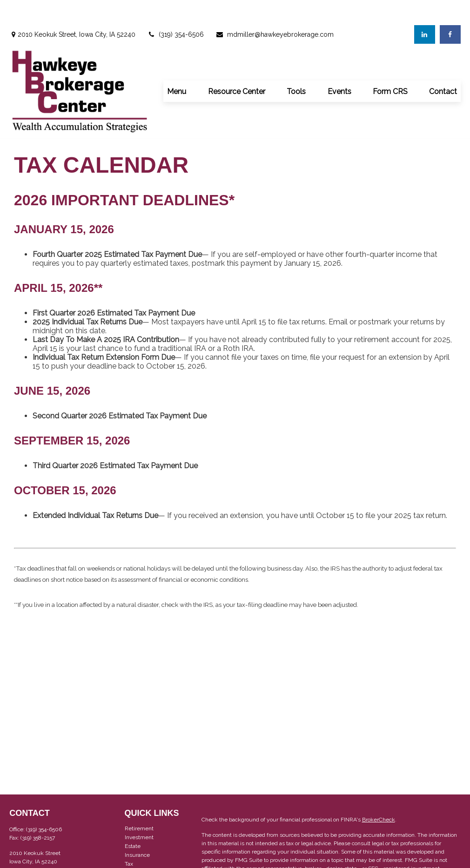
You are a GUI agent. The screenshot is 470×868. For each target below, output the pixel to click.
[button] (177, 66)
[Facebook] (450, 9)
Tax (129, 839)
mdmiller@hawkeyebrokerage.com (275, 9)
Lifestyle (136, 856)
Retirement (139, 803)
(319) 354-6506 (175, 9)
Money (134, 848)
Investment (139, 812)
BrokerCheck (379, 794)
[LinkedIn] (425, 9)
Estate (133, 821)
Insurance (137, 830)
